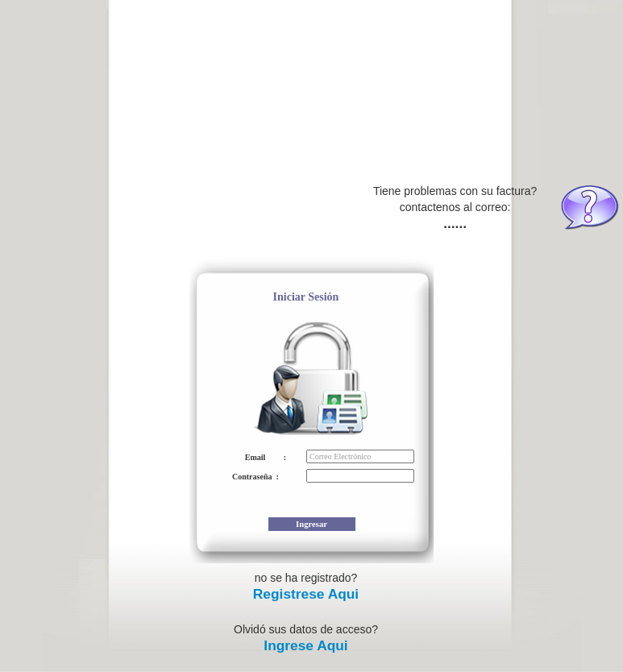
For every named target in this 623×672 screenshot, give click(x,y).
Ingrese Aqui (305, 645)
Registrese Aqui (306, 594)
